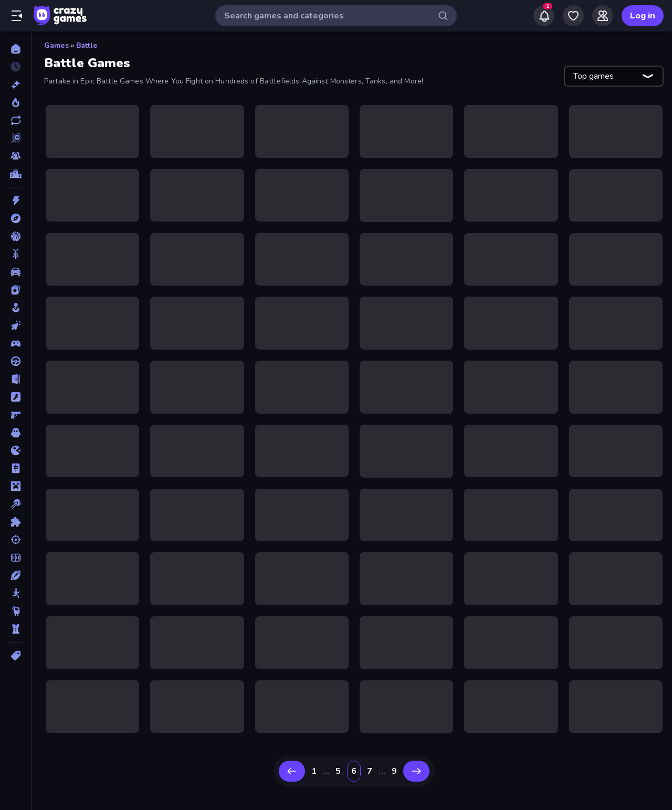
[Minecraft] (15, 486)
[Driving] (15, 361)
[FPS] (15, 415)
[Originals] (15, 138)
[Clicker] (15, 325)
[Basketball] (15, 236)
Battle (87, 45)
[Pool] (15, 504)
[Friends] (603, 16)
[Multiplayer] (15, 156)
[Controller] (15, 343)
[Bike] (15, 254)
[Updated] (15, 120)
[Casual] (15, 308)
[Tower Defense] (15, 629)
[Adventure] (15, 218)
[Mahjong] (15, 468)
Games (56, 45)
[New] (15, 85)
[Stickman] (15, 593)
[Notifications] (544, 16)
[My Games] (573, 16)
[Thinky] (15, 611)
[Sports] (15, 575)
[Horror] (15, 433)
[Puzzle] (15, 522)
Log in (643, 16)
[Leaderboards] (15, 174)
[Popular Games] (15, 102)
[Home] (15, 49)
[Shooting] (15, 540)
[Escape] (15, 379)
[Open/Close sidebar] (17, 16)
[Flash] (15, 397)
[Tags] (15, 656)
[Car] (15, 272)
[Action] (15, 201)
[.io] (15, 450)
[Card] (15, 290)
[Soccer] (15, 557)
